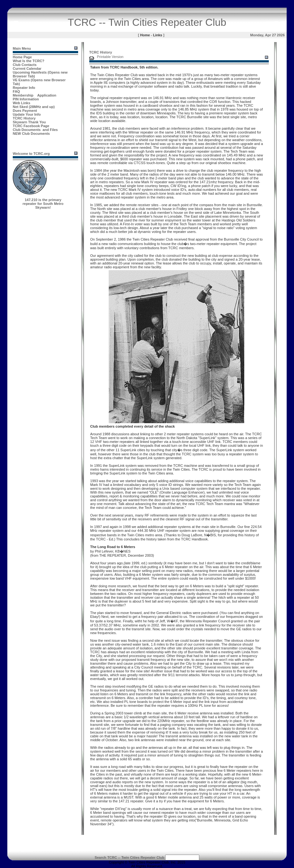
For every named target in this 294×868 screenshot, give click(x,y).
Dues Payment (25, 111)
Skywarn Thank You (29, 122)
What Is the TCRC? (29, 61)
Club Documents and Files (35, 130)
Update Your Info (27, 114)
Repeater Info (24, 88)
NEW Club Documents (31, 134)
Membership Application (35, 95)
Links (158, 35)
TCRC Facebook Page (31, 126)
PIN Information (26, 99)
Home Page (22, 57)
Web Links (22, 103)
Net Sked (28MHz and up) (34, 107)
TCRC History (24, 118)
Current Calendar (27, 69)
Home (145, 35)
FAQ (16, 91)
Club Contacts (25, 65)
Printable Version (110, 57)
